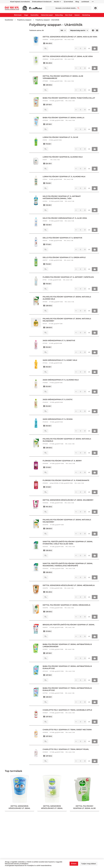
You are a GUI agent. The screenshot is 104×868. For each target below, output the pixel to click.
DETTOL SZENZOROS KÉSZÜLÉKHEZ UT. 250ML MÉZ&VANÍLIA (71, 588)
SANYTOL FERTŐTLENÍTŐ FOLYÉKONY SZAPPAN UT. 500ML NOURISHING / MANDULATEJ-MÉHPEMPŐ (70, 567)
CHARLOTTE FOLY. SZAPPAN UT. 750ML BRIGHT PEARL (68, 752)
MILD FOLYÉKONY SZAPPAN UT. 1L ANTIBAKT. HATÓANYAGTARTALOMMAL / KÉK (64, 200)
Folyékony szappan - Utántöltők (47, 20)
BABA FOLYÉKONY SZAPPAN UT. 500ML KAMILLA (66, 120)
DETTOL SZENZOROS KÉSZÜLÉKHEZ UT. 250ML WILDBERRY (70, 502)
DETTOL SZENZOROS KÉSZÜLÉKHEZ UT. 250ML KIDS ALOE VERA (69, 38)
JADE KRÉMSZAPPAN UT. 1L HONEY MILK (62, 362)
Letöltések (85, 2)
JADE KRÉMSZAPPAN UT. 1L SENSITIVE (61, 343)
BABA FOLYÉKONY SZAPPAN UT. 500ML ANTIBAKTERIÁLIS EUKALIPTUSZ (69, 670)
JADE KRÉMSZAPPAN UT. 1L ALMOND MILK (63, 382)
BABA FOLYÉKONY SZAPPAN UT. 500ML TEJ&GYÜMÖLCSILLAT (71, 100)
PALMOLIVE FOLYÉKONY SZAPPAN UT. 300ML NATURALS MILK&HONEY (69, 322)
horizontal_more (93, 2)
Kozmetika (35, 15)
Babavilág (59, 15)
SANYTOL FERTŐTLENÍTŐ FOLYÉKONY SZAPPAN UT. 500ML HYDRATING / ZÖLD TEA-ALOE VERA (70, 545)
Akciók (56, 2)
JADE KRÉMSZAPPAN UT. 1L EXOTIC (60, 402)
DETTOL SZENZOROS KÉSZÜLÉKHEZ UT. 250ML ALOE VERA (70, 59)
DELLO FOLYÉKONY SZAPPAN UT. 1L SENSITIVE (64, 240)
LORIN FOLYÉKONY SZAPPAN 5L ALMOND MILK (65, 159)
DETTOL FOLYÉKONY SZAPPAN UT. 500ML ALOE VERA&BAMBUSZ (65, 79)
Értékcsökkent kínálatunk (42, 2)
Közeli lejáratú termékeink (20, 2)
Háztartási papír (47, 15)
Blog (77, 2)
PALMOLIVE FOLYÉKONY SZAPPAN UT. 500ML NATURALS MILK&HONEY (69, 523)
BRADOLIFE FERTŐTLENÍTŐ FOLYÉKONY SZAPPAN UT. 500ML (71, 627)
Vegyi (26, 15)
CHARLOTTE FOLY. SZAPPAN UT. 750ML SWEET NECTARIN (69, 732)
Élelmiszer (18, 15)
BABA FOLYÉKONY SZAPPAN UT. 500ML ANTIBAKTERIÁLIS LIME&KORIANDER (69, 648)
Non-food (69, 15)
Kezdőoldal (9, 20)
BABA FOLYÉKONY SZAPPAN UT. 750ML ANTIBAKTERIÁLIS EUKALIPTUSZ (69, 691)
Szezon (77, 15)
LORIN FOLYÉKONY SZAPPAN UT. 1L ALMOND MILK (66, 179)
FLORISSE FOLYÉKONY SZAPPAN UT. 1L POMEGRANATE (68, 483)
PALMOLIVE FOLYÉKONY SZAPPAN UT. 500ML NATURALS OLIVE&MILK (69, 442)
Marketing (86, 15)
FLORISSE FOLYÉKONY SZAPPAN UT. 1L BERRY (64, 463)
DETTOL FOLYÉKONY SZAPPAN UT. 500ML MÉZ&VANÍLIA (69, 607)
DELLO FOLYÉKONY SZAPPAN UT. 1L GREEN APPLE (66, 260)
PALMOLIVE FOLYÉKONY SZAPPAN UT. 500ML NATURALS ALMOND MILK (69, 300)
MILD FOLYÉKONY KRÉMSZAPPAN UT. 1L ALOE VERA (67, 220)
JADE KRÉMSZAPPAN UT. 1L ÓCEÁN (60, 421)
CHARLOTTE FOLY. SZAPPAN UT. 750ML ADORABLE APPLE (69, 712)
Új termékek (68, 2)
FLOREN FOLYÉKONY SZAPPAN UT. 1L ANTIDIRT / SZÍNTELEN (70, 279)
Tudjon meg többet (89, 864)
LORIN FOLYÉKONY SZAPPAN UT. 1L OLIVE (62, 139)
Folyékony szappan (24, 20)
